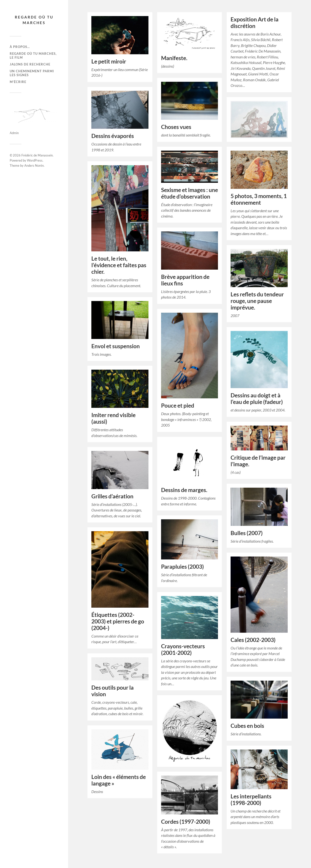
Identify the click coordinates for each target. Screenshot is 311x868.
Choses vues (176, 127)
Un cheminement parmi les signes (32, 73)
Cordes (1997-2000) (186, 822)
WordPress (35, 160)
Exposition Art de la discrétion (255, 23)
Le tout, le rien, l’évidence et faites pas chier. (119, 265)
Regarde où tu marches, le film (33, 55)
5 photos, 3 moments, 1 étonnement (259, 199)
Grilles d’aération (112, 496)
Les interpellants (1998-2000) (251, 800)
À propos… (20, 47)
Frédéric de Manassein (37, 155)
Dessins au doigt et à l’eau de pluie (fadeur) (257, 399)
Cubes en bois (247, 726)
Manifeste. (174, 58)
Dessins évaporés (113, 136)
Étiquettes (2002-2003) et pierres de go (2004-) (118, 621)
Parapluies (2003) (182, 567)
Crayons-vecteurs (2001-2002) (183, 649)
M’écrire (18, 82)
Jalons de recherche (30, 64)
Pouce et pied (178, 406)
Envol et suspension (116, 346)
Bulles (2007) (247, 533)
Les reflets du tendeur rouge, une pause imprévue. (257, 301)
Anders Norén (34, 165)
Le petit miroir (109, 61)
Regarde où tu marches (34, 20)
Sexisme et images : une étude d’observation (190, 193)
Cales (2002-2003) (253, 640)
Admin (14, 133)
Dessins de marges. (184, 490)
